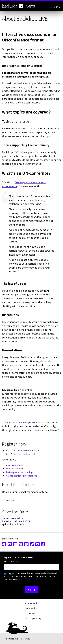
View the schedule (14, 469)
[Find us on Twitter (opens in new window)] (32, 545)
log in (37, 450)
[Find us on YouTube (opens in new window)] (10, 545)
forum (32, 613)
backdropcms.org (33, 618)
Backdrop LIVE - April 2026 (16, 521)
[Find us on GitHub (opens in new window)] (4, 545)
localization (32, 608)
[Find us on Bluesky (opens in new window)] (21, 545)
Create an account (22, 450)
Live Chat (9, 500)
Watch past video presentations (21, 476)
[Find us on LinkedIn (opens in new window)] (15, 545)
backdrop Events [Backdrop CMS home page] (19, 6)
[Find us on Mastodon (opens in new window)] (26, 545)
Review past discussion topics (20, 472)
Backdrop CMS (24, 639)
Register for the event (24, 454)
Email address (11, 561)
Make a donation (14, 465)
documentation (32, 603)
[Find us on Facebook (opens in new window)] (38, 545)
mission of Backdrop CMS (21, 422)
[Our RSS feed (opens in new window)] (43, 545)
